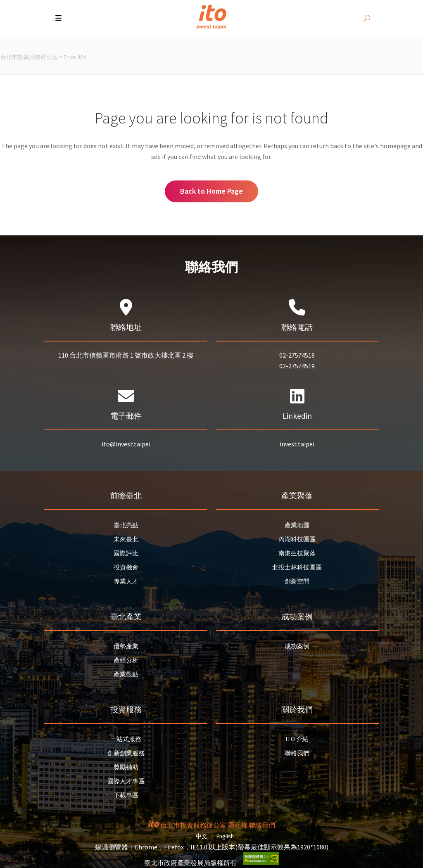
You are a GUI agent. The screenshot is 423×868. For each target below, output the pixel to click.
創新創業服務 (126, 753)
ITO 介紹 (297, 739)
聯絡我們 (297, 753)
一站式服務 (126, 739)
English (225, 836)
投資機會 (126, 567)
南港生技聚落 (297, 553)
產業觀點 (126, 674)
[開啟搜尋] (367, 19)
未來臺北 (126, 539)
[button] (59, 19)
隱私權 (238, 825)
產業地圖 (297, 525)
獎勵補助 (126, 767)
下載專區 (126, 795)
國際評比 (126, 553)
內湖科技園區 (297, 539)
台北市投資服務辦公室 (29, 57)
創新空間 (297, 581)
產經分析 (126, 660)
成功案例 (297, 646)
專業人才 (126, 581)
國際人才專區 (126, 781)
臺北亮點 (126, 525)
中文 (202, 836)
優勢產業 (126, 646)
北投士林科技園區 (297, 567)
